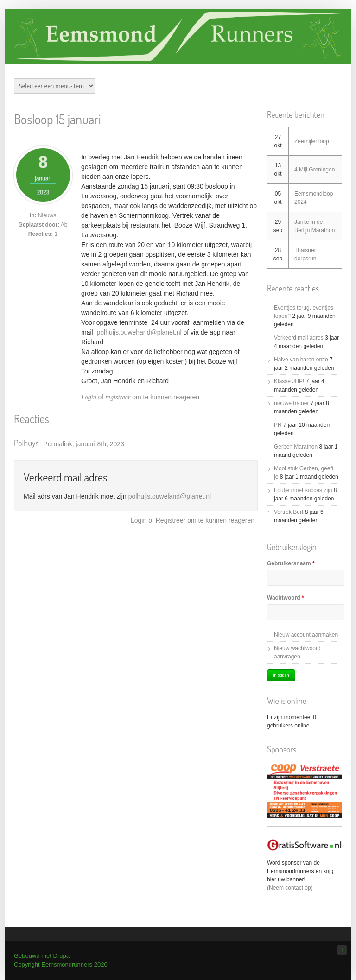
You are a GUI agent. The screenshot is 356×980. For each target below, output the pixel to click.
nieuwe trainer (291, 403)
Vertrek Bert (289, 512)
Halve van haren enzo (301, 360)
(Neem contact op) (290, 888)
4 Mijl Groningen (315, 170)
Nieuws (47, 215)
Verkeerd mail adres (65, 477)
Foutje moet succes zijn (303, 490)
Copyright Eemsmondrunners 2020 (61, 964)
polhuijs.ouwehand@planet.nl (139, 332)
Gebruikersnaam (291, 563)
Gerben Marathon (296, 447)
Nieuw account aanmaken (306, 635)
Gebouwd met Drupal (42, 956)
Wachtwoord (286, 598)
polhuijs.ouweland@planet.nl (170, 496)
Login (89, 397)
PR (278, 425)
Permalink (58, 444)
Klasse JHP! (289, 381)
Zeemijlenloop (312, 141)
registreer (118, 397)
